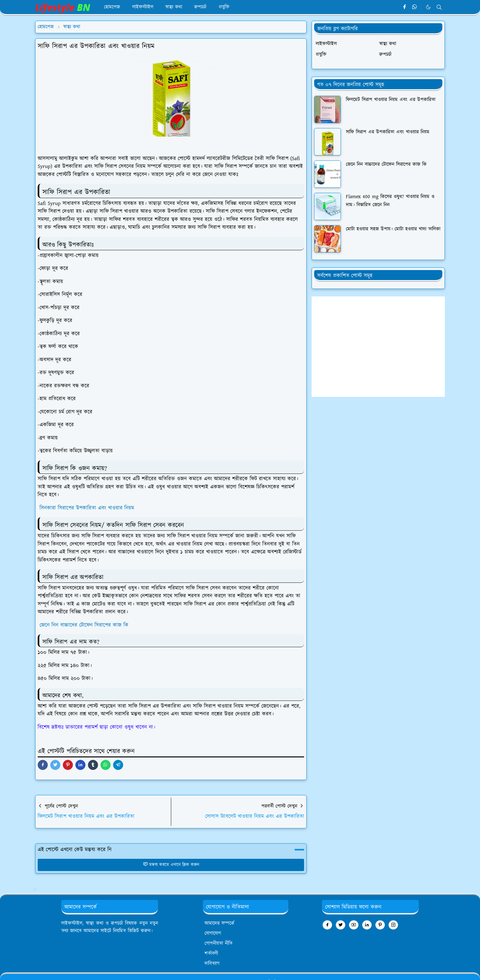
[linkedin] (367, 925)
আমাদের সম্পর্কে (219, 923)
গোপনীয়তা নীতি (218, 943)
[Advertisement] (378, 347)
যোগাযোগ (213, 933)
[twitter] (341, 925)
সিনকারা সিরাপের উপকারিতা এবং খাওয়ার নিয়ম (86, 508)
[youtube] (354, 925)
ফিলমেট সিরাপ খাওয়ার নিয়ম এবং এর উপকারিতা (391, 100)
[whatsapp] (415, 7)
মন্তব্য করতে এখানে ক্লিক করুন (171, 865)
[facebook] (404, 7)
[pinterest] (380, 925)
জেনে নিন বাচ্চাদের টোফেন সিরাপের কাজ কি (84, 625)
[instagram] (393, 925)
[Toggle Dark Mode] (428, 7)
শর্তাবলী (211, 953)
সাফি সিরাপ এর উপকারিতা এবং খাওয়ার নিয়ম (388, 132)
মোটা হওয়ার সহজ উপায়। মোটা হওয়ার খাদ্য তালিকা (393, 229)
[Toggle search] (439, 7)
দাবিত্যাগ (212, 964)
